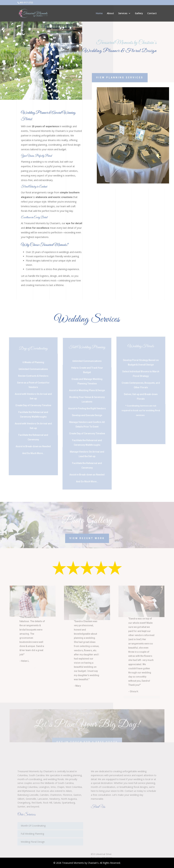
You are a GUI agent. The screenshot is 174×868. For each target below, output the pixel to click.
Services (123, 13)
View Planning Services (125, 78)
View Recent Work (87, 538)
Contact (152, 13)
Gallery (139, 13)
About (110, 13)
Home (99, 13)
